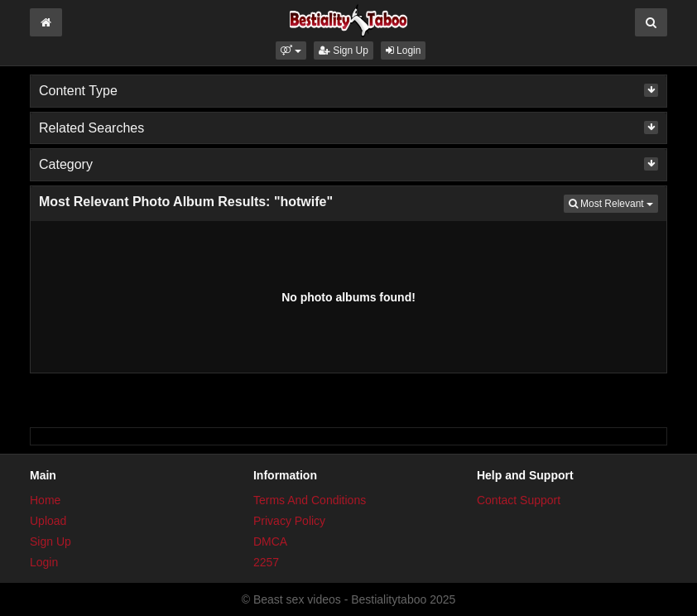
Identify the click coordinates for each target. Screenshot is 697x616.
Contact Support (519, 500)
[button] (291, 51)
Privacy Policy (289, 521)
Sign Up (344, 51)
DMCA (270, 541)
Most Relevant (613, 202)
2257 (266, 562)
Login (404, 51)
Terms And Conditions (310, 500)
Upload (48, 521)
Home (45, 500)
